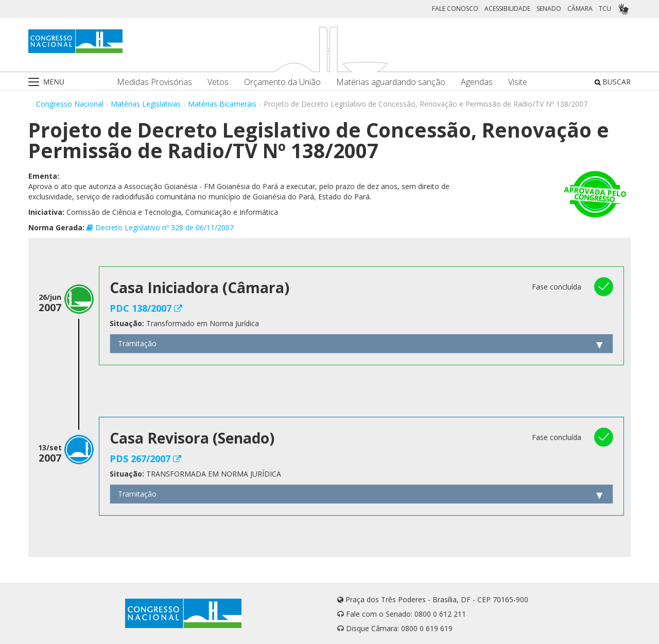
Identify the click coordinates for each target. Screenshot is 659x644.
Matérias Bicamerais (222, 104)
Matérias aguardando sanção (391, 82)
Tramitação (137, 343)
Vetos (218, 82)
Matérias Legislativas (146, 104)
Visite (518, 82)
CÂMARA (580, 9)
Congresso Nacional (70, 104)
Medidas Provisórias (154, 82)
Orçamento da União (282, 82)
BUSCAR (613, 82)
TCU (605, 9)
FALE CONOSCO (455, 9)
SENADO (549, 9)
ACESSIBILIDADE (507, 9)
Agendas (477, 82)
